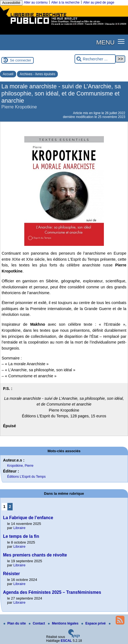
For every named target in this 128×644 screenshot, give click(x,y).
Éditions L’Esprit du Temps (26, 477)
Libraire (19, 528)
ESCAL (66, 641)
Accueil (8, 74)
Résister (12, 574)
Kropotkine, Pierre (20, 466)
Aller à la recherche (65, 2)
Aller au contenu (36, 2)
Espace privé (94, 623)
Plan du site (15, 623)
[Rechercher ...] (95, 59)
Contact (37, 623)
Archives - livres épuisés (37, 74)
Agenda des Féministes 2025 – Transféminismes (52, 592)
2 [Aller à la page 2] (10, 507)
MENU (105, 42)
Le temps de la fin (21, 536)
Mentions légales (64, 623)
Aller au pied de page (99, 2)
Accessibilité (11, 3)
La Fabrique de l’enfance (28, 518)
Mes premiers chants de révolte (35, 555)
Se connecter (21, 60)
